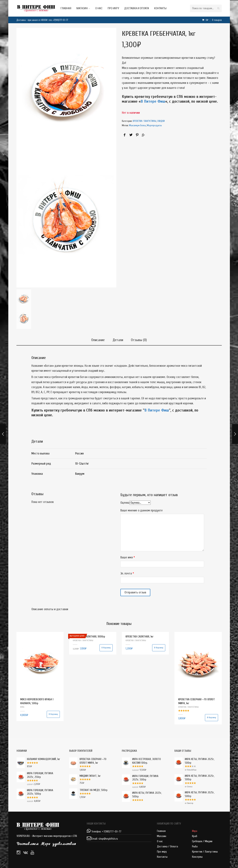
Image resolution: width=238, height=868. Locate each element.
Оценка (125, 503)
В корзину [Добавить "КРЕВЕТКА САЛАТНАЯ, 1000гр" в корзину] (106, 648)
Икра (195, 831)
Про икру (117, 8)
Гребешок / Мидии (202, 841)
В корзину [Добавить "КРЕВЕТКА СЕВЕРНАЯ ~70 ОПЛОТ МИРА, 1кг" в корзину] (212, 718)
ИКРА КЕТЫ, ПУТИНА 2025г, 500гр (194, 761)
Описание (97, 339)
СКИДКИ (161, 121)
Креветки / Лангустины (205, 852)
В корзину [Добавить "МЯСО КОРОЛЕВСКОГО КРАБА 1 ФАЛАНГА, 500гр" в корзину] (53, 714)
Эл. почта (126, 573)
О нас (103, 8)
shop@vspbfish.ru (108, 839)
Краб (195, 836)
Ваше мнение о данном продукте (142, 510)
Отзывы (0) (140, 339)
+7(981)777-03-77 (60, 20)
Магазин (86, 8)
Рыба (195, 847)
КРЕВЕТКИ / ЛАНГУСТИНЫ (144, 121)
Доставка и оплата (141, 8)
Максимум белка (137, 125)
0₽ (213, 20)
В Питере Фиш (153, 101)
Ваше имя (127, 557)
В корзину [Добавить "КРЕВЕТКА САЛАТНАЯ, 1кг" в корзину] (159, 648)
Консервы (197, 857)
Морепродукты (154, 125)
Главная (70, 8)
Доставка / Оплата (167, 847)
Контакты (164, 8)
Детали (118, 339)
